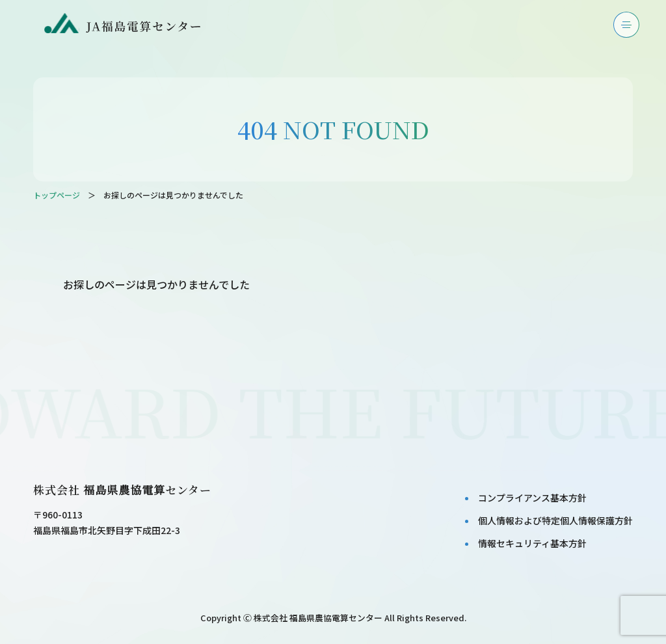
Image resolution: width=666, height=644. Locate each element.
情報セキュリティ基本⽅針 (532, 543)
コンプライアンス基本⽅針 (532, 498)
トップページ (57, 195)
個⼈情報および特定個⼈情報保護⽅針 (555, 520)
